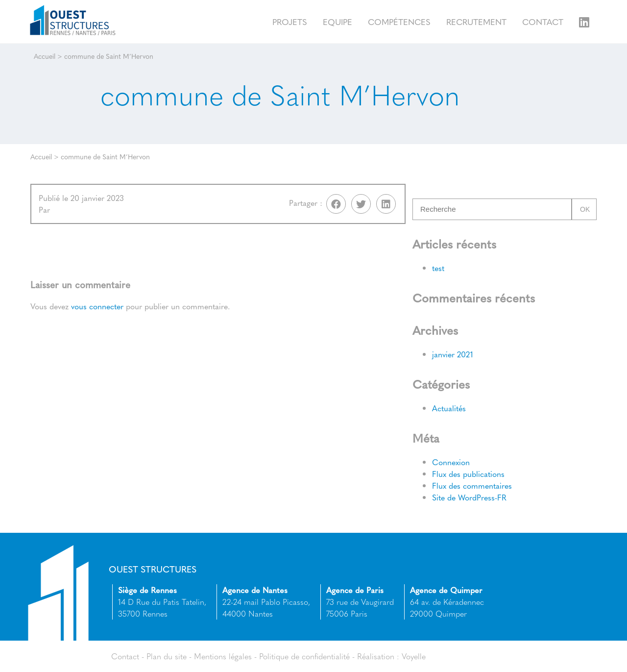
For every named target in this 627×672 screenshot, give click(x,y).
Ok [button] (585, 209)
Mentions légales (223, 656)
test (438, 268)
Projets (290, 21)
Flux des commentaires (472, 485)
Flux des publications (468, 474)
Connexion (451, 462)
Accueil (45, 56)
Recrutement (476, 21)
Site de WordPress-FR (469, 497)
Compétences (399, 21)
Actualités (449, 408)
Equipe (338, 21)
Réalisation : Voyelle (391, 656)
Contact (543, 21)
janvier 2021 (453, 354)
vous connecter (97, 306)
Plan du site (167, 656)
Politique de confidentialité (304, 656)
